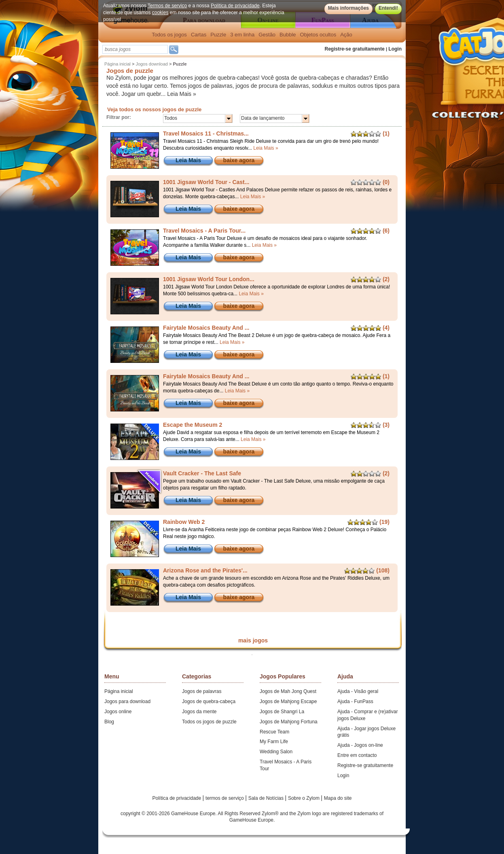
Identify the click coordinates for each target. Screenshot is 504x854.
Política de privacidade (235, 6)
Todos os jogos (169, 35)
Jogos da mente (199, 712)
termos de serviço (225, 798)
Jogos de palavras (202, 691)
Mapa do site (338, 798)
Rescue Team (274, 732)
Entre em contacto (357, 755)
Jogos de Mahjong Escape (288, 701)
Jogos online (118, 712)
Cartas (199, 35)
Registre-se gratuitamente (355, 49)
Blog (109, 722)
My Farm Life (274, 742)
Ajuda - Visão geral (358, 691)
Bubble (288, 35)
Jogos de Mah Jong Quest (288, 691)
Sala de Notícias (267, 798)
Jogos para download (127, 701)
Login (395, 49)
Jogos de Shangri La (282, 712)
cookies (160, 13)
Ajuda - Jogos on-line (360, 745)
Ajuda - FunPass (355, 701)
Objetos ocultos (318, 35)
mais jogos (253, 640)
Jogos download (152, 64)
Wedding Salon (276, 752)
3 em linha (242, 35)
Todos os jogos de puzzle (209, 722)
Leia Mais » (182, 94)
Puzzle (218, 35)
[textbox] (135, 49)
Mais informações (348, 8)
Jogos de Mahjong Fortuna (289, 722)
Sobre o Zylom (304, 798)
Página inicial (118, 64)
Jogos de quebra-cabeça (209, 701)
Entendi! (388, 8)
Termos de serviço (167, 6)
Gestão (267, 35)
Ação (346, 35)
